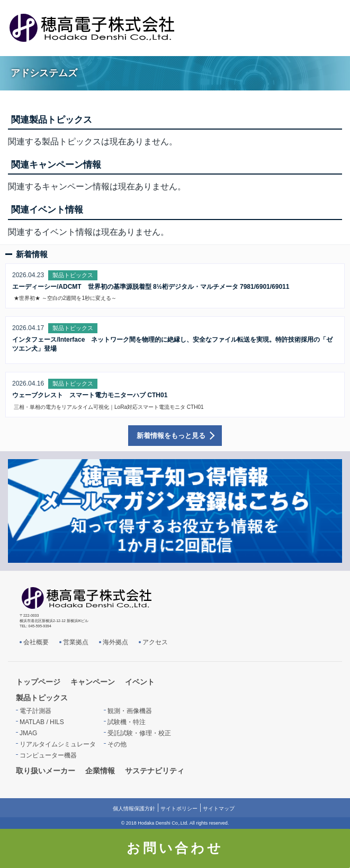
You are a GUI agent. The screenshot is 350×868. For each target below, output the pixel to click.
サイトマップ (219, 808)
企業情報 (100, 771)
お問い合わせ (175, 848)
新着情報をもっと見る (171, 436)
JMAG (28, 733)
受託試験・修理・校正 (139, 733)
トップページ (38, 682)
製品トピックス (42, 698)
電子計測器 (35, 711)
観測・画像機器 (130, 711)
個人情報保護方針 (134, 808)
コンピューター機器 (48, 755)
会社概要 (36, 642)
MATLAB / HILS (42, 722)
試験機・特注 (127, 722)
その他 (117, 744)
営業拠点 (76, 642)
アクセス (155, 642)
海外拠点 (115, 642)
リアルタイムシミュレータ (58, 744)
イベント (140, 682)
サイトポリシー (179, 808)
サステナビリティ (155, 771)
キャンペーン (93, 682)
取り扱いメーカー (46, 771)
